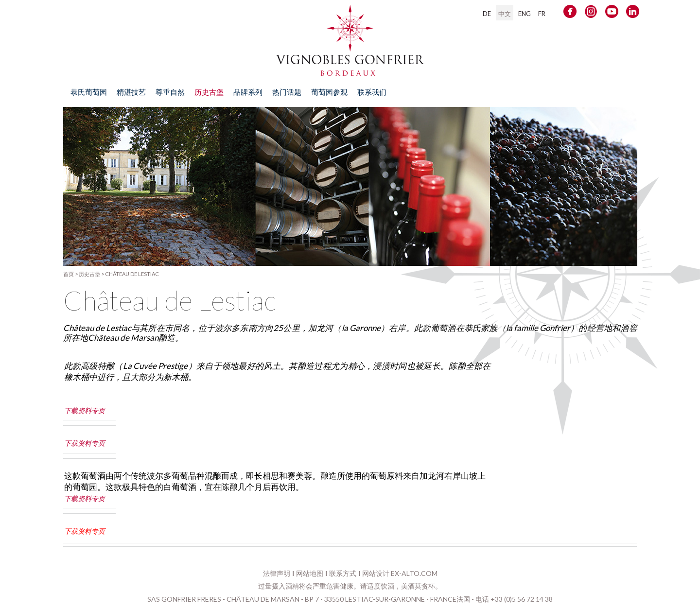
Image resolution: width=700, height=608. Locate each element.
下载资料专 (81, 531)
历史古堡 (89, 274)
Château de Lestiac (132, 274)
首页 (69, 274)
